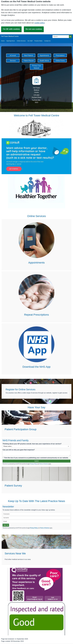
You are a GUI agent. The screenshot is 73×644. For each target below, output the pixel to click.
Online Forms (60, 61)
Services (13, 61)
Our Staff (30, 41)
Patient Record (29, 61)
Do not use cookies (34, 29)
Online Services (21, 41)
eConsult (13, 55)
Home (3, 41)
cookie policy (39, 23)
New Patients (29, 55)
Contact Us (47, 41)
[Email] (36, 521)
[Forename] (36, 514)
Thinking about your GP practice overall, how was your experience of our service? (32, 444)
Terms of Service (44, 464)
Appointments (44, 55)
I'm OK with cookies (11, 29)
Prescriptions (60, 55)
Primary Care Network (36, 67)
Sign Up (6, 525)
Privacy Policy (33, 464)
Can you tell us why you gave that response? (19, 450)
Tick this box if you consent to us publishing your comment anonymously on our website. (36, 458)
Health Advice (44, 61)
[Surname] (36, 518)
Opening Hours (11, 41)
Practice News (38, 41)
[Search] (61, 37)
